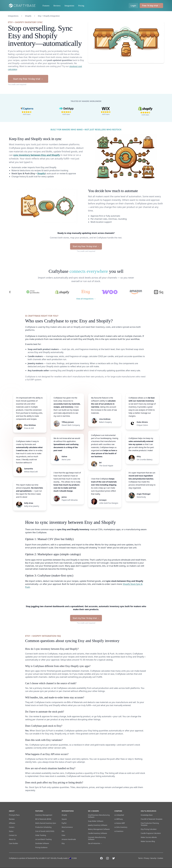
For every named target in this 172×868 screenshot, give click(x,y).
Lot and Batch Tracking (43, 839)
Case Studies (13, 843)
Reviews (57, 6)
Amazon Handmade (69, 839)
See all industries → (95, 843)
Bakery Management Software (99, 829)
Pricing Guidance (41, 847)
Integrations (69, 6)
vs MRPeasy (119, 819)
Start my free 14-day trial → (28, 79)
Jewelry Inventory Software (98, 825)
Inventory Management (44, 815)
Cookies (160, 858)
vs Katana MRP (120, 823)
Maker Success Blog (148, 841)
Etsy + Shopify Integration (49, 16)
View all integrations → (86, 299)
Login (133, 6)
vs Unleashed (119, 815)
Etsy (63, 843)
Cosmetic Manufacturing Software (97, 838)
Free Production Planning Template (150, 824)
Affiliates (12, 823)
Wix (63, 831)
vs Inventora (119, 831)
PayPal (64, 823)
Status (11, 831)
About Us (12, 839)
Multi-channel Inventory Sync (46, 823)
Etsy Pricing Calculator (149, 829)
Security (153, 858)
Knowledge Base (147, 815)
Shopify (28, 16)
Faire (64, 835)
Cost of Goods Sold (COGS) (45, 831)
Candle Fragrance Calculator (151, 833)
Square (64, 819)
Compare (118, 811)
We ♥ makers (94, 811)
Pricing (81, 6)
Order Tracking (41, 835)
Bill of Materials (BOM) (43, 819)
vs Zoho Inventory (121, 827)
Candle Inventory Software (98, 833)
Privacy (147, 858)
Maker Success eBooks (149, 837)
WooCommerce (67, 827)
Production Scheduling (43, 827)
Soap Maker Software (96, 821)
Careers (12, 827)
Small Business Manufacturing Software (99, 816)
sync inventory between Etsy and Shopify (37, 155)
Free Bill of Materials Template (152, 819)
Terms (140, 858)
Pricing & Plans (14, 815)
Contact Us (13, 835)
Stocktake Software (42, 843)
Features (46, 6)
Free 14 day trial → (151, 6)
